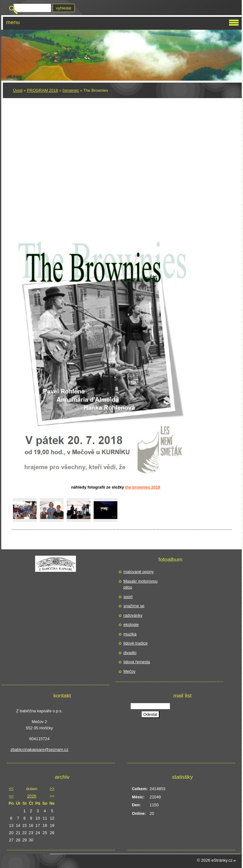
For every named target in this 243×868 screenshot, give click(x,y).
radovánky (133, 615)
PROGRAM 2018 (42, 90)
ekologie (131, 624)
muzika (130, 634)
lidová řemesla (137, 662)
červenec (71, 90)
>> (52, 788)
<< (11, 788)
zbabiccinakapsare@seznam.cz (39, 749)
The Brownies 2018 (143, 487)
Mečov (129, 671)
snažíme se (134, 606)
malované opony (138, 572)
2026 (32, 796)
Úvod (18, 90)
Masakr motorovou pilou (140, 584)
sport (128, 597)
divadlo (130, 653)
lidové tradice (136, 643)
